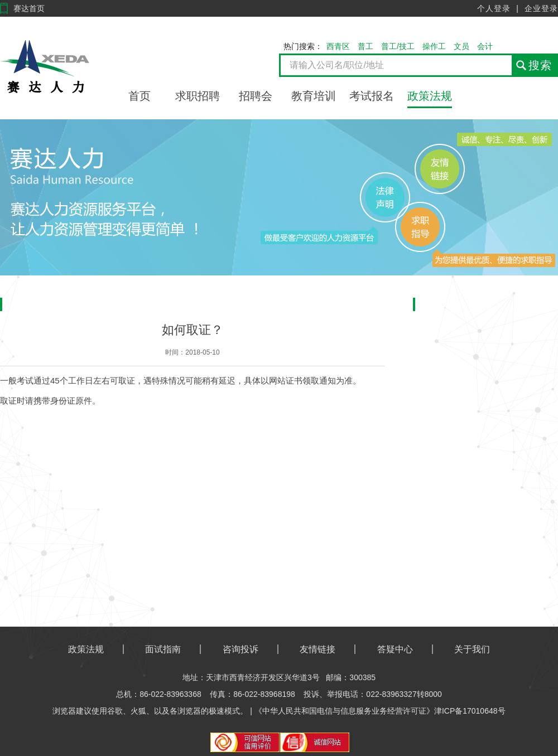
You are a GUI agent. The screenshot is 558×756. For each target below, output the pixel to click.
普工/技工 (398, 46)
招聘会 (256, 96)
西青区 (338, 46)
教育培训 (314, 96)
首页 (139, 96)
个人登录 (494, 8)
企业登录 (541, 8)
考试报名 (372, 96)
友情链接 (318, 649)
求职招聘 (198, 96)
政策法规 (430, 96)
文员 (461, 46)
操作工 (434, 46)
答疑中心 (395, 649)
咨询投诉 (240, 649)
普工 (365, 46)
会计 (485, 46)
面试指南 (163, 649)
